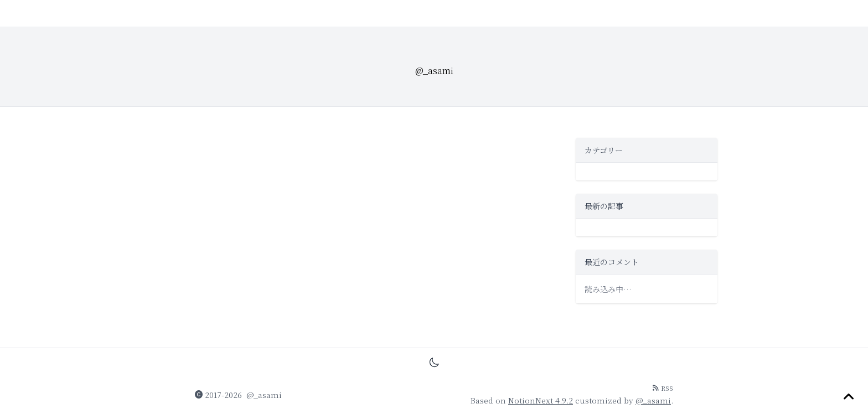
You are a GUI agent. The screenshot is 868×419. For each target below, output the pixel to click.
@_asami (264, 395)
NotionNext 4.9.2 (541, 400)
